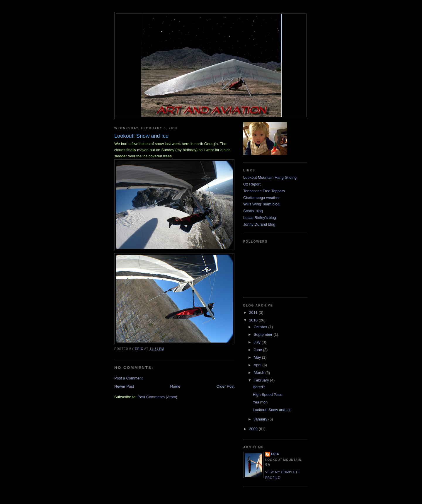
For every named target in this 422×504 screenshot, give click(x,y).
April (258, 365)
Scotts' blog (253, 211)
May (258, 357)
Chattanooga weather (261, 198)
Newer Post (124, 386)
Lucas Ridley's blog (260, 218)
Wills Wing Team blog (261, 204)
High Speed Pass (267, 395)
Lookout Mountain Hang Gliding (270, 177)
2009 (254, 429)
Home (175, 386)
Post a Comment (129, 378)
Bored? (259, 387)
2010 (254, 320)
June (258, 350)
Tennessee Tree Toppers (264, 191)
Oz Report (252, 184)
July (258, 342)
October (261, 327)
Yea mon (260, 402)
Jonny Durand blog (259, 224)
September (264, 334)
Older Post (226, 386)
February (262, 380)
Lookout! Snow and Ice (272, 410)
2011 (254, 313)
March (260, 373)
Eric (275, 454)
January (261, 419)
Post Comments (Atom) (158, 397)
